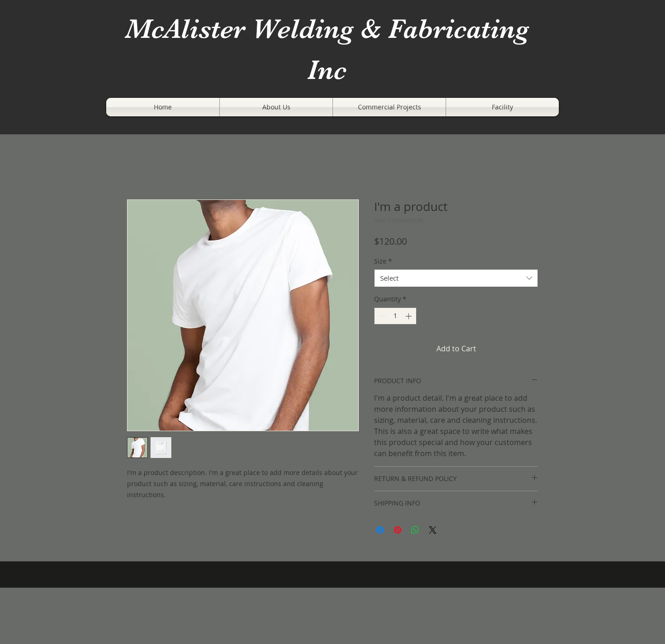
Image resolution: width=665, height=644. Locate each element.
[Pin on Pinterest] (398, 530)
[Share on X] (433, 530)
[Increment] (409, 316)
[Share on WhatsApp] (415, 530)
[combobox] (456, 278)
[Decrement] (381, 316)
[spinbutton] (395, 316)
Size (383, 261)
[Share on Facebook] (380, 530)
